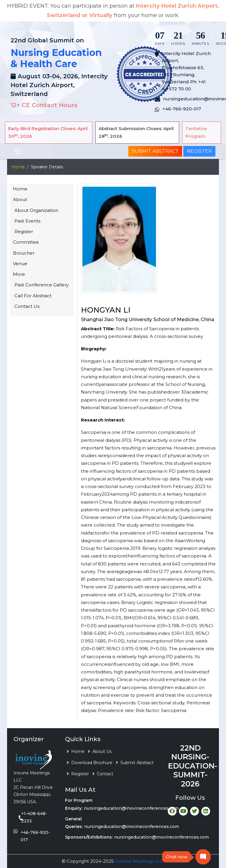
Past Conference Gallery (41, 285)
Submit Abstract (155, 151)
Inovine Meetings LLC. (140, 861)
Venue (20, 264)
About (20, 199)
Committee (26, 242)
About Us (102, 751)
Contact (105, 774)
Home (18, 167)
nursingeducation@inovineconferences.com (131, 808)
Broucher (24, 253)
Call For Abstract (33, 296)
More (19, 274)
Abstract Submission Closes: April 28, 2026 (136, 132)
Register (199, 151)
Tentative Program (196, 132)
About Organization (36, 210)
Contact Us (27, 306)
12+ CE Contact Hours (44, 105)
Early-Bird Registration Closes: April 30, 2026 (48, 132)
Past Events (27, 221)
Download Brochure (92, 763)
